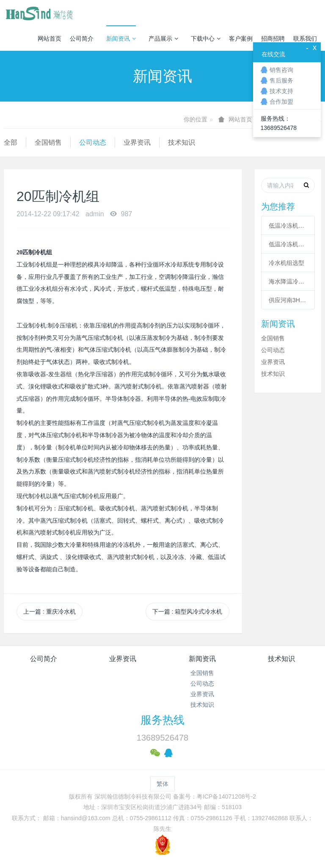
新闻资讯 (121, 39)
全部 (11, 142)
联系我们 (305, 39)
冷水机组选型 (286, 263)
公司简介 (82, 39)
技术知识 (182, 142)
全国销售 (48, 142)
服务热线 (162, 720)
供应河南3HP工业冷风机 (288, 300)
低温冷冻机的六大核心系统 (288, 226)
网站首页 (50, 39)
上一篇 (50, 612)
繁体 (162, 784)
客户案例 (241, 39)
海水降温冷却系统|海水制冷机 (288, 281)
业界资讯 (137, 142)
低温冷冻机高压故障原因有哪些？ (288, 244)
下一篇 (187, 612)
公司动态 (93, 142)
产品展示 (163, 39)
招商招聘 (273, 39)
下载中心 (206, 39)
